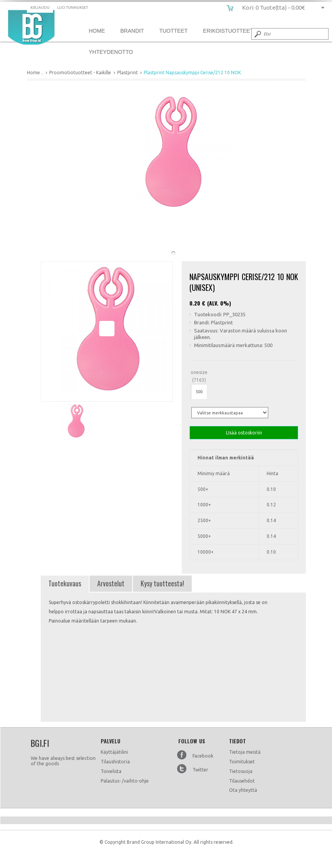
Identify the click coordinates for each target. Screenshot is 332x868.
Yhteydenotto (111, 52)
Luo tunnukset (73, 8)
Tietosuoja (241, 771)
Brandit (132, 31)
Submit (257, 34)
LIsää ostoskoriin (244, 433)
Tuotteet (173, 31)
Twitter (200, 770)
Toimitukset (242, 762)
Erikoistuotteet (228, 31)
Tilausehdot (242, 781)
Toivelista (111, 771)
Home (97, 31)
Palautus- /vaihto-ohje (125, 781)
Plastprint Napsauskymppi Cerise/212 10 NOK (31, 27)
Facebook (203, 756)
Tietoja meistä (245, 752)
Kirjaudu (40, 8)
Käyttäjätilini (114, 752)
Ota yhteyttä (243, 790)
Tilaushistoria (115, 762)
